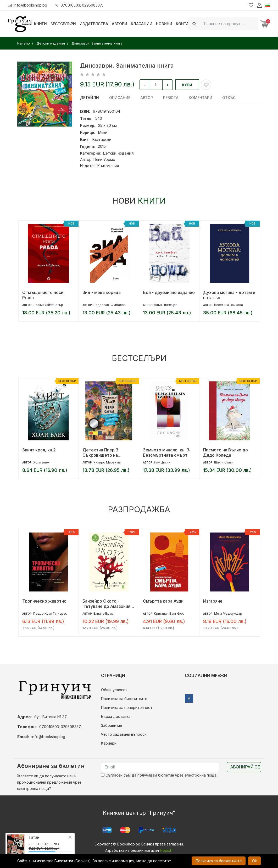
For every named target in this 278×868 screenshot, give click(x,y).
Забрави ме (112, 725)
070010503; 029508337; (79, 5)
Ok (254, 861)
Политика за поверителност (127, 708)
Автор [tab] (146, 98)
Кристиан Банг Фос (169, 613)
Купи (187, 85)
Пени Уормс (104, 159)
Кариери (109, 743)
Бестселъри (63, 24)
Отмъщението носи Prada (43, 295)
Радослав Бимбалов (110, 305)
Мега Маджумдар (228, 613)
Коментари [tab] (200, 98)
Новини (164, 24)
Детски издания (118, 153)
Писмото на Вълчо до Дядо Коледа (226, 452)
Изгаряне (213, 601)
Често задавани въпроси (124, 734)
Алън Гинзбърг (165, 305)
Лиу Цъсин (162, 462)
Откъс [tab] (228, 98)
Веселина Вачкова (229, 305)
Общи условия (114, 690)
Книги (40, 24)
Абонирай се (245, 767)
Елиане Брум (104, 613)
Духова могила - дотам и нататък (229, 295)
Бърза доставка (116, 716)
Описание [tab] (119, 98)
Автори (119, 24)
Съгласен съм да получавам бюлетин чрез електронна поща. (159, 775)
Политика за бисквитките (124, 699)
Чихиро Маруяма (107, 462)
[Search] (229, 24)
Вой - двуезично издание (169, 292)
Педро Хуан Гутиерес (50, 613)
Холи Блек (41, 462)
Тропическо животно (44, 601)
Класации (142, 24)
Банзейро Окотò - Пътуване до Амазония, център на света (107, 604)
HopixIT (167, 850)
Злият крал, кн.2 (39, 450)
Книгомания (108, 166)
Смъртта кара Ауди (163, 601)
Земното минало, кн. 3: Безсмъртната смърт (167, 452)
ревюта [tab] (170, 98)
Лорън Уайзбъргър (48, 305)
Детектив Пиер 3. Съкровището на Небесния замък (101, 452)
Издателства (94, 24)
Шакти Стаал (224, 462)
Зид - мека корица (102, 292)
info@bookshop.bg (28, 5)
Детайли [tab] (90, 98)
